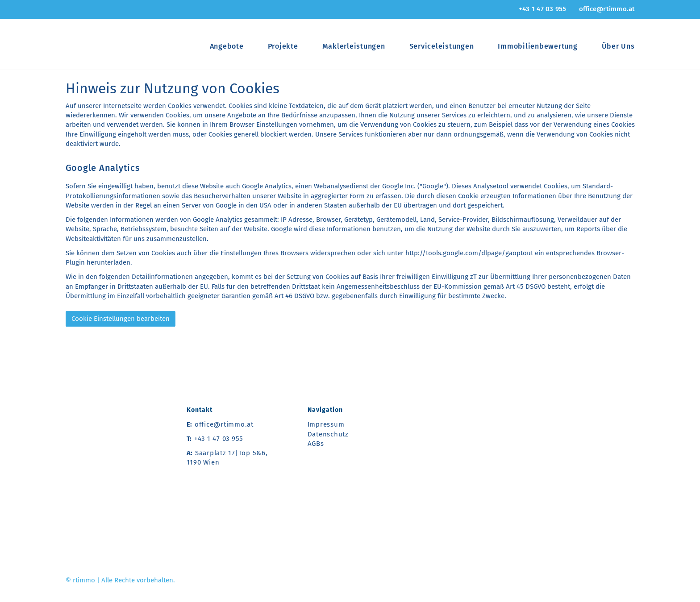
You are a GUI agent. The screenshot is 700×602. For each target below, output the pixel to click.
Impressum (326, 424)
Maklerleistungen (354, 46)
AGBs (316, 444)
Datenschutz (328, 434)
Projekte (283, 46)
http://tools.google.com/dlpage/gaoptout (469, 253)
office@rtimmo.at (607, 9)
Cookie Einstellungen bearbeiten (121, 319)
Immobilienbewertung (537, 46)
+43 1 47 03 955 (543, 9)
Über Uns (618, 46)
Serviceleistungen (442, 46)
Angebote (227, 46)
